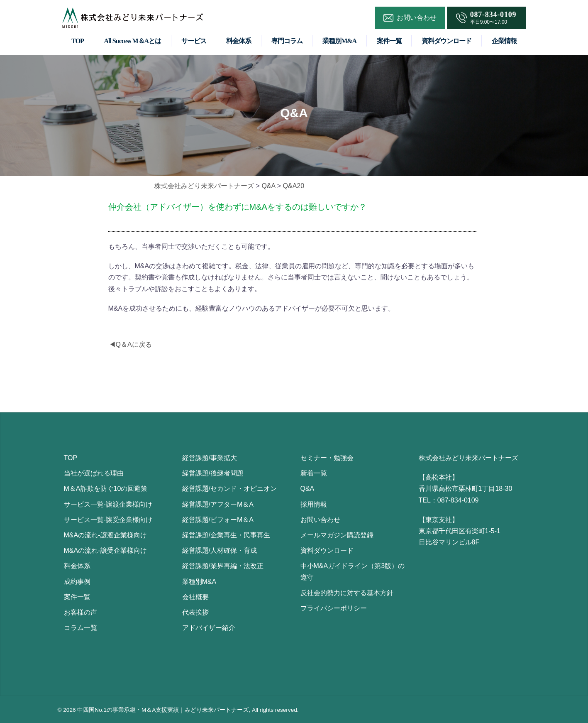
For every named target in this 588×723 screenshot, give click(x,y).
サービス (194, 41)
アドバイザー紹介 (209, 628)
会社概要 (195, 597)
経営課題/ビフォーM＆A (218, 520)
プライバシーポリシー (334, 608)
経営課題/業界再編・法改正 (223, 566)
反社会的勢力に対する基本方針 (347, 593)
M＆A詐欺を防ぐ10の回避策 (106, 489)
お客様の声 (81, 612)
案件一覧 (389, 41)
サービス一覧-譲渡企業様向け (108, 504)
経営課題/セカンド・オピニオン (229, 489)
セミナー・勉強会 (327, 458)
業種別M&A (339, 41)
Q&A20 (294, 186)
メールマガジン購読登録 (337, 535)
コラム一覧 (81, 628)
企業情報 (504, 41)
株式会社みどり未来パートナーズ (204, 186)
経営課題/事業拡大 (210, 458)
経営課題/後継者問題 (213, 473)
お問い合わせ (320, 520)
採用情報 (314, 504)
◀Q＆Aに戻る (131, 344)
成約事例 (77, 582)
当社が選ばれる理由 (94, 473)
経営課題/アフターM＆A (218, 504)
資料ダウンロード (446, 41)
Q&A (268, 186)
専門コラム (287, 41)
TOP (78, 41)
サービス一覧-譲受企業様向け (108, 520)
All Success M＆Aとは (132, 41)
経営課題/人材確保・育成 (220, 550)
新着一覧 (314, 473)
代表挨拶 (195, 612)
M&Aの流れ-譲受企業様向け (105, 550)
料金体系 (239, 41)
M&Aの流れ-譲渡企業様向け (105, 535)
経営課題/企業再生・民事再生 (226, 535)
